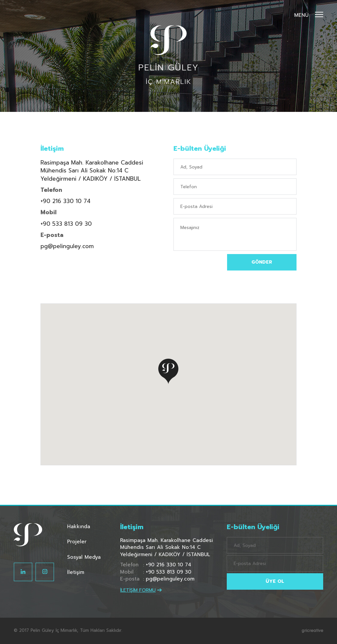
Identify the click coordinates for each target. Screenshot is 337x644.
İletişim (76, 572)
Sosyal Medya (84, 557)
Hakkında (79, 527)
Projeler (77, 542)
